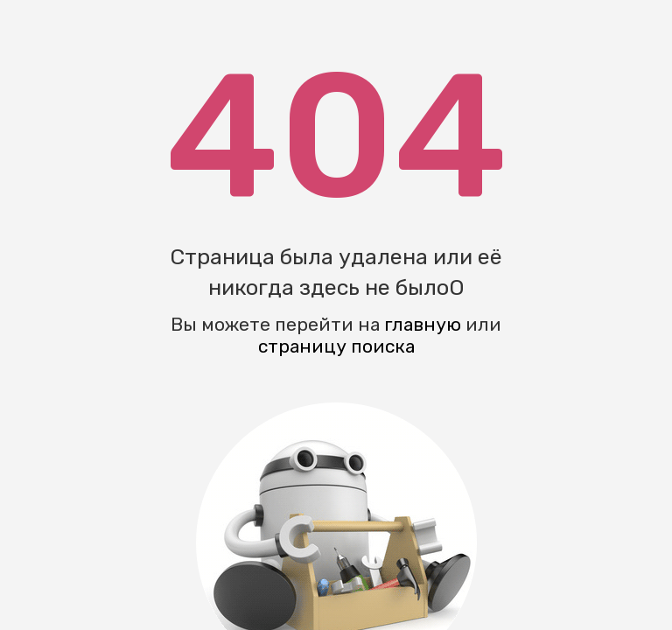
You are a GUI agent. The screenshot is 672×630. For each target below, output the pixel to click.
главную (423, 324)
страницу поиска (336, 346)
